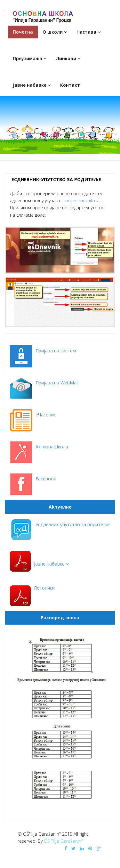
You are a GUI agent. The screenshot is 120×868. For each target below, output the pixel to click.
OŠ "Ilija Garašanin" (63, 841)
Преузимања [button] (30, 58)
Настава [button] (88, 32)
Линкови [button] (68, 58)
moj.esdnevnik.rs (81, 201)
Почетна (23, 32)
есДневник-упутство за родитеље (73, 524)
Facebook (46, 479)
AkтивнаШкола (52, 447)
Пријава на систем (56, 351)
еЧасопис (46, 415)
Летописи (44, 588)
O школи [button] (55, 32)
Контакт (70, 85)
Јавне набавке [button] (32, 85)
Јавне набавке (51, 564)
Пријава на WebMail (57, 383)
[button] (51, 564)
